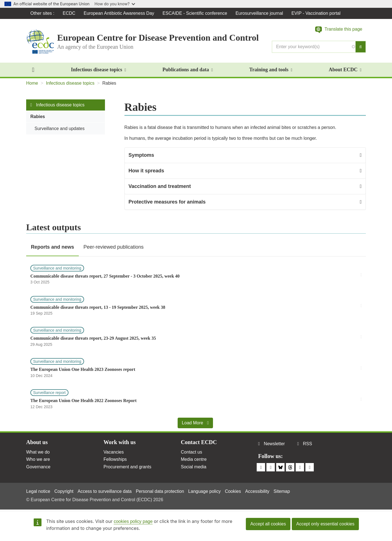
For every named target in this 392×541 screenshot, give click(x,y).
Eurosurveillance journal (259, 13)
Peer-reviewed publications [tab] (114, 247)
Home (32, 83)
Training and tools (271, 70)
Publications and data (188, 70)
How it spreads (146, 171)
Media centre (194, 459)
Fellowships (115, 459)
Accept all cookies (268, 524)
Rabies (38, 117)
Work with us (120, 442)
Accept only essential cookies (325, 524)
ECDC (69, 13)
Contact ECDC (199, 442)
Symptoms (141, 155)
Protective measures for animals (167, 202)
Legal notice (38, 491)
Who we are (38, 459)
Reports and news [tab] (52, 247)
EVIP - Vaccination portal (316, 13)
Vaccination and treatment (160, 186)
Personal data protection (160, 491)
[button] (339, 30)
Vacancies (114, 452)
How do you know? (115, 4)
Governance (38, 467)
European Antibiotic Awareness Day (119, 13)
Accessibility (257, 491)
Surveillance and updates (60, 128)
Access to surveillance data (105, 491)
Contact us (192, 452)
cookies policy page (133, 521)
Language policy (204, 491)
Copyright (64, 491)
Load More (195, 423)
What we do (38, 452)
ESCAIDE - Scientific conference (195, 13)
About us (37, 442)
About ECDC (345, 70)
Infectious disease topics (99, 70)
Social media (194, 467)
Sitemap (282, 491)
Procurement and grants (128, 467)
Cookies (233, 491)
